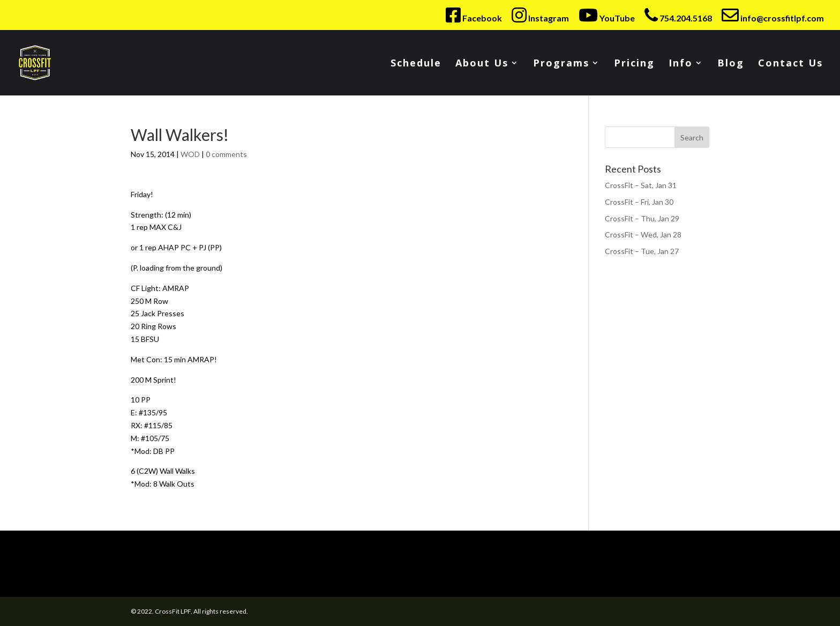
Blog (731, 64)
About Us (482, 64)
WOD (190, 154)
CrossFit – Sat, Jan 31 (641, 185)
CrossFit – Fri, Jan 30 (639, 202)
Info (681, 64)
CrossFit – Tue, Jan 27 (642, 251)
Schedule (416, 64)
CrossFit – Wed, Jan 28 (643, 234)
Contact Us (790, 64)
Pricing (634, 64)
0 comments (226, 154)
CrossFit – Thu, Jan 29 (642, 218)
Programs (561, 64)
